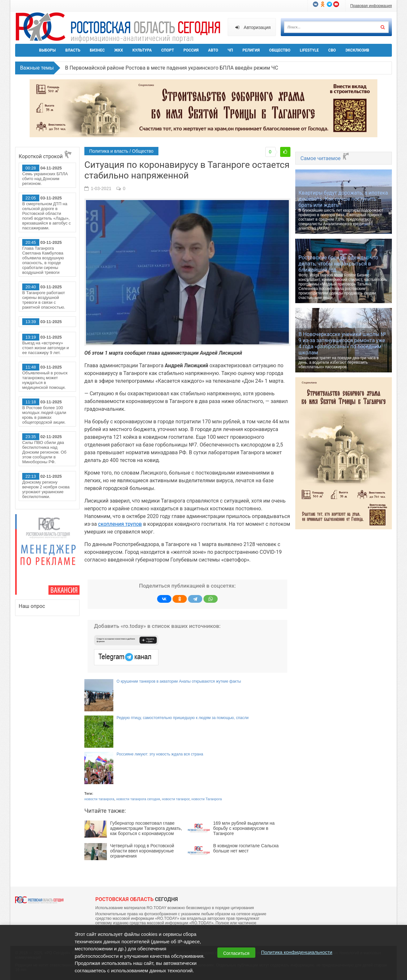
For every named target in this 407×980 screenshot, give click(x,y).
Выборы (47, 50)
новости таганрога (99, 799)
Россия (191, 50)
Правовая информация (371, 6)
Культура (142, 50)
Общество (280, 50)
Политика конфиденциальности (297, 952)
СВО (332, 50)
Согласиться (236, 953)
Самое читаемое (325, 158)
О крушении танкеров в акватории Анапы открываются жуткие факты (179, 681)
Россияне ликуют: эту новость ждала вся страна (160, 754)
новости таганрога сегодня (138, 799)
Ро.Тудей (120, 28)
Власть (73, 50)
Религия (251, 50)
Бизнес (97, 50)
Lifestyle (309, 50)
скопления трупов (120, 524)
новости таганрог (176, 799)
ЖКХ (119, 50)
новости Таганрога (207, 799)
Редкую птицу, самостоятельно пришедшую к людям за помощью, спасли (183, 718)
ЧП (230, 50)
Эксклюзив (357, 50)
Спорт (168, 50)
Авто (213, 50)
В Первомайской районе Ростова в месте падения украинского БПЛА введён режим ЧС (172, 68)
